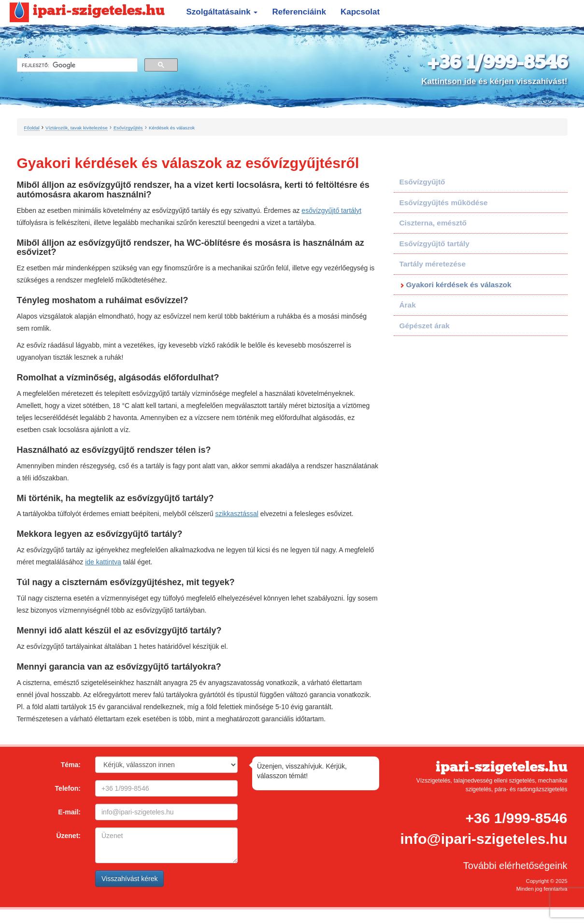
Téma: (71, 765)
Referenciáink (299, 12)
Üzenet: (68, 836)
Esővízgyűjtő (422, 182)
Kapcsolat (360, 12)
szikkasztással (236, 514)
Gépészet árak (425, 326)
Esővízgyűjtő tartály (434, 244)
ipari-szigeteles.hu (87, 11)
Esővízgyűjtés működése (444, 203)
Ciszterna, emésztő (433, 223)
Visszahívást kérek (129, 879)
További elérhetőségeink (515, 866)
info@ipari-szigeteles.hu (484, 839)
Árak (408, 305)
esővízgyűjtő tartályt (331, 210)
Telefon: (68, 788)
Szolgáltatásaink (222, 12)
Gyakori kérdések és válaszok (458, 285)
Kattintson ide (449, 81)
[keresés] (76, 65)
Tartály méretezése (433, 264)
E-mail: (69, 812)
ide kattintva (103, 562)
